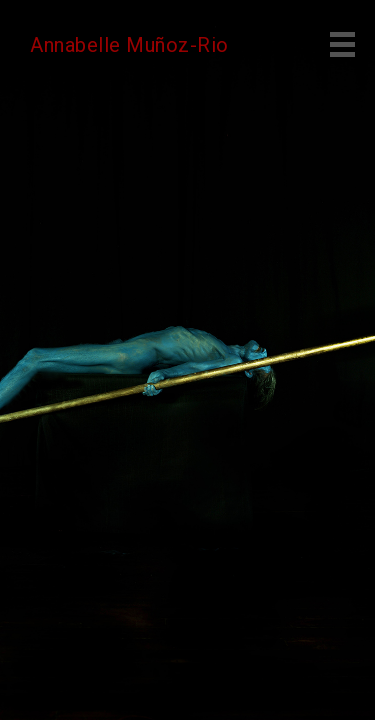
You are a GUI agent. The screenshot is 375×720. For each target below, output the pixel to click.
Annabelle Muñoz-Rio (129, 45)
